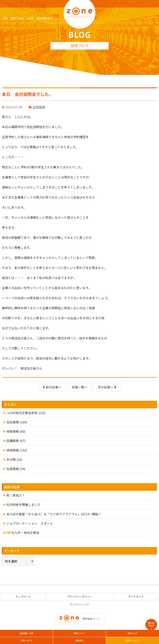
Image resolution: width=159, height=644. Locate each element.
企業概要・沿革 (26, 633)
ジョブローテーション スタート (30, 523)
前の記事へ (52, 387)
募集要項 (79, 640)
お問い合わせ (26, 640)
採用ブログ (132, 633)
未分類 (11, 459)
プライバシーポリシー (79, 596)
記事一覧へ (79, 387)
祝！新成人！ (16, 495)
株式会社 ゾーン (79, 619)
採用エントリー (132, 640)
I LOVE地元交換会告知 (22, 413)
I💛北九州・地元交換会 (23, 533)
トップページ (23, 596)
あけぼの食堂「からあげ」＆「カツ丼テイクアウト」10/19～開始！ (54, 514)
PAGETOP (151, 626)
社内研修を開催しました (23, 504)
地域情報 (13, 431)
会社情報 (13, 422)
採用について (79, 633)
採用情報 (39, 107)
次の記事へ (107, 387)
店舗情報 (13, 441)
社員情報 (13, 469)
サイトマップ (136, 596)
